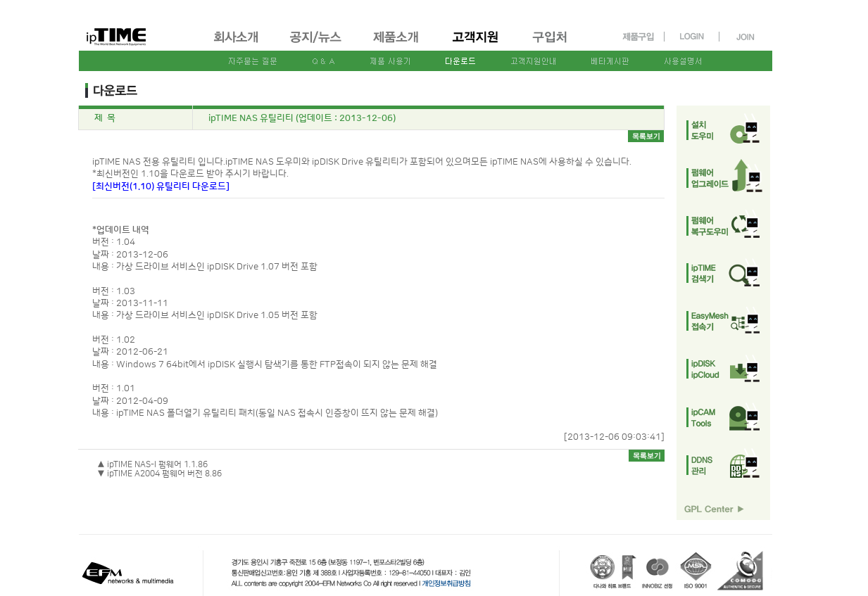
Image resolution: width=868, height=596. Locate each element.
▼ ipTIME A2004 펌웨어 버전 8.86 (159, 474)
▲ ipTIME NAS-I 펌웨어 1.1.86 (152, 465)
